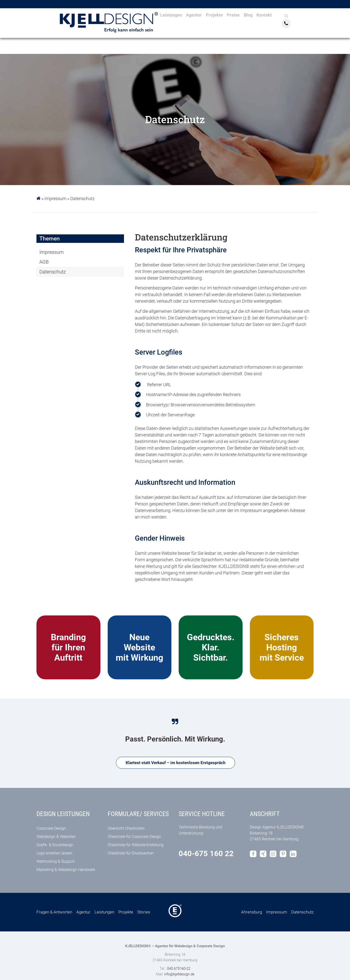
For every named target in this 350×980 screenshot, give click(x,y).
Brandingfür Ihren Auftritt (68, 648)
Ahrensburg (252, 913)
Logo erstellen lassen (54, 854)
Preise (244, 26)
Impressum (55, 199)
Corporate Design (51, 829)
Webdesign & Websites (56, 837)
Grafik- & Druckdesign (55, 846)
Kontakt (281, 26)
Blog (262, 26)
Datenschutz (82, 199)
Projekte (221, 26)
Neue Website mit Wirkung (140, 648)
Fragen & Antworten (54, 913)
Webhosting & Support (56, 862)
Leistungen (169, 26)
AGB (44, 262)
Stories (144, 913)
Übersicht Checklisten (126, 829)
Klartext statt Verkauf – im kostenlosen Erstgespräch (175, 763)
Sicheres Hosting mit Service (282, 648)
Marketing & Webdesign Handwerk (66, 870)
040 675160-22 (179, 969)
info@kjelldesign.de (179, 975)
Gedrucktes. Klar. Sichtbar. (211, 648)
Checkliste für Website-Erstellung (136, 846)
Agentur (197, 26)
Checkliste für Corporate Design (134, 837)
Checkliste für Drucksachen (131, 854)
